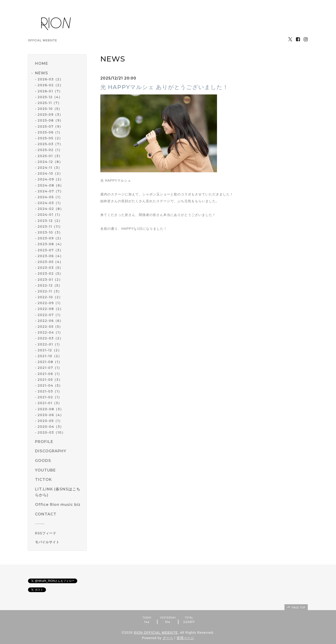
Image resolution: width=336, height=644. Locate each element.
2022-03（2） (50, 338)
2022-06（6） (50, 321)
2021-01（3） (50, 403)
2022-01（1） (50, 344)
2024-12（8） (50, 162)
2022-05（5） (50, 327)
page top (296, 607)
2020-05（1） (50, 421)
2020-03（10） (51, 432)
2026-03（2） (50, 79)
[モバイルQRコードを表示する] (59, 542)
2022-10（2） (50, 297)
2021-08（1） (50, 362)
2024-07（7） (50, 191)
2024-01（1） (50, 215)
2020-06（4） (51, 415)
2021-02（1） (50, 397)
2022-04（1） (50, 332)
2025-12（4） (50, 97)
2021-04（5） (50, 385)
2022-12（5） (50, 285)
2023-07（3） (50, 250)
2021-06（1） (50, 374)
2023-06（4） (50, 256)
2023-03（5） (50, 268)
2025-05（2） (50, 138)
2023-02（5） (50, 273)
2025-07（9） (50, 126)
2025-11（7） (49, 103)
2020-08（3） (51, 409)
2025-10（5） (50, 109)
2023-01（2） (50, 280)
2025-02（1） (50, 150)
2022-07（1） (50, 315)
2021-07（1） (50, 368)
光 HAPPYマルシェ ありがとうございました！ (164, 87)
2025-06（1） (50, 132)
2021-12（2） (49, 350)
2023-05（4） (50, 262)
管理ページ (185, 638)
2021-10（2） (50, 356)
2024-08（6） (51, 185)
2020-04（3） (51, 427)
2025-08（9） (50, 120)
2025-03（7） (50, 144)
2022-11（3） (49, 291)
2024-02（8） (51, 209)
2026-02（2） (50, 85)
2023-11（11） (50, 227)
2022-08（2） (50, 309)
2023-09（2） (50, 238)
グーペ (168, 638)
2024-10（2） (50, 173)
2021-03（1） (50, 391)
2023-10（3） (50, 232)
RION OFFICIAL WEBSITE (156, 633)
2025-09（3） (50, 115)
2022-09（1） (50, 303)
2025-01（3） (50, 156)
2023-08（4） (51, 244)
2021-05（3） (50, 380)
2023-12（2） (50, 221)
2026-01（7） (50, 91)
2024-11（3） (50, 168)
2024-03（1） (50, 203)
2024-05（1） (50, 197)
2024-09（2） (50, 179)
